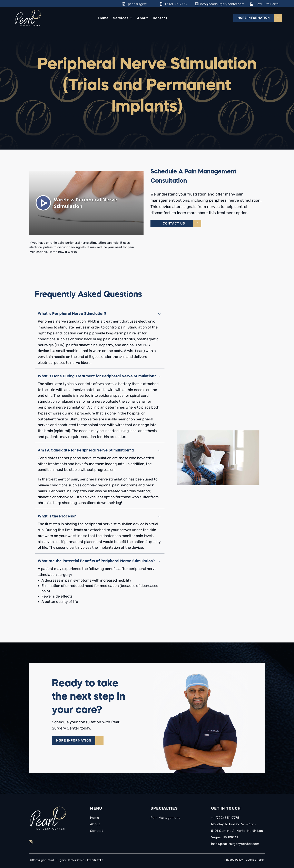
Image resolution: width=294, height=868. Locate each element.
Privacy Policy (234, 860)
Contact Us (174, 223)
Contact (160, 18)
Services (121, 18)
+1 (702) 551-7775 (226, 818)
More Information (254, 18)
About (143, 18)
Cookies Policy (255, 860)
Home (103, 18)
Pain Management (165, 818)
